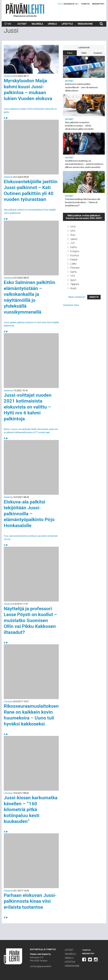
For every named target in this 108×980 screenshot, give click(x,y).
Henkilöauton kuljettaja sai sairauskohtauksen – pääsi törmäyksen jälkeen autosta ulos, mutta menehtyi (84, 164)
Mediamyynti (98, 4)
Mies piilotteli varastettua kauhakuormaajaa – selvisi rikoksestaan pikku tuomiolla (79, 126)
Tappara (75, 284)
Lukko (73, 264)
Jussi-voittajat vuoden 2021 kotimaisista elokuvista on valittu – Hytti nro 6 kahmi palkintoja (28, 407)
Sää (8, 24)
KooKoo (75, 255)
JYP (72, 243)
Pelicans (75, 268)
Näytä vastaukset (77, 297)
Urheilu (52, 24)
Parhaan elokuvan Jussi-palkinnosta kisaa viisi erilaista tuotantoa (30, 901)
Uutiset (22, 24)
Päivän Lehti (25, 10)
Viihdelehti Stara (71, 305)
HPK (73, 231)
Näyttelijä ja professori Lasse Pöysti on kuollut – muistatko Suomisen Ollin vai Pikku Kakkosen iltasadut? (30, 620)
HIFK (73, 227)
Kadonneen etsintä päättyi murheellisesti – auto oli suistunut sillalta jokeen (81, 87)
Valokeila (37, 24)
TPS (73, 276)
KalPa (73, 247)
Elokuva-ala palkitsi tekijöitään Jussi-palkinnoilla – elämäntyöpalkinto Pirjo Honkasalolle (29, 514)
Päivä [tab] (70, 53)
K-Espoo (75, 251)
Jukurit (74, 239)
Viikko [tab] (84, 53)
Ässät (73, 288)
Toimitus (85, 4)
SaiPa (73, 272)
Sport (73, 280)
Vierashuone (85, 24)
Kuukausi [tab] (98, 53)
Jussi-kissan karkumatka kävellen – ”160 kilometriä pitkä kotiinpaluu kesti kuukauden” (31, 809)
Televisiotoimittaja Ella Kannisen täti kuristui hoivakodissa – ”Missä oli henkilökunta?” (83, 202)
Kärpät (74, 259)
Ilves (73, 235)
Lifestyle (67, 24)
